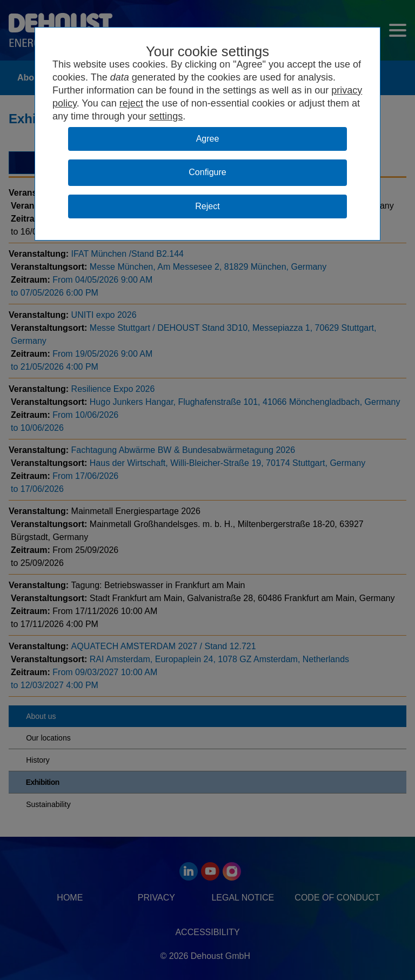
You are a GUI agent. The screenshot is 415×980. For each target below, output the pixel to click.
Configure (207, 172)
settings (166, 116)
